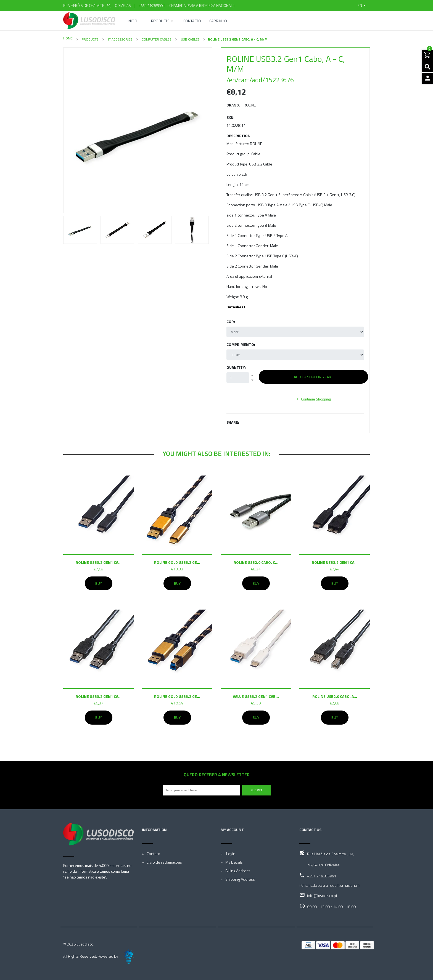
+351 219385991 (152, 6)
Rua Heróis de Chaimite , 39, (330, 854)
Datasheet (236, 307)
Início (132, 21)
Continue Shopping (314, 399)
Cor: (231, 321)
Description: (239, 136)
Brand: (233, 105)
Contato (153, 854)
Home (68, 38)
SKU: (230, 117)
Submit (256, 790)
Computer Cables (156, 39)
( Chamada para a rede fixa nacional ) (200, 6)
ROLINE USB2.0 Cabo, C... (256, 562)
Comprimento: (241, 344)
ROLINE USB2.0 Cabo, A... (335, 696)
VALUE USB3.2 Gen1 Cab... (256, 696)
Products (160, 21)
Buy (99, 583)
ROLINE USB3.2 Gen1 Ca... (99, 562)
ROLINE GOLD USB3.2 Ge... (177, 562)
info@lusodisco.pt (322, 895)
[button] (361, 6)
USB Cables (190, 39)
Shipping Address (240, 879)
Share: (233, 422)
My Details (234, 862)
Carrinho (218, 21)
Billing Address (238, 871)
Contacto (192, 21)
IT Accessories (120, 39)
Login (230, 854)
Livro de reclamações (164, 862)
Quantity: (236, 367)
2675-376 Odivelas (323, 865)
